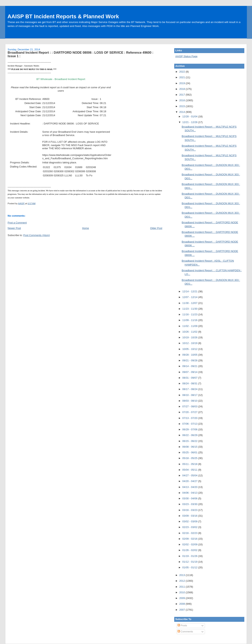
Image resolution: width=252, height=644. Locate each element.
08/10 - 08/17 (190, 395)
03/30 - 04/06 (190, 498)
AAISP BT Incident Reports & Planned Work (63, 16)
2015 (182, 106)
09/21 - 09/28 (190, 360)
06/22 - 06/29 (190, 435)
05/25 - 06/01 (190, 452)
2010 (182, 592)
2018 (182, 89)
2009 (182, 598)
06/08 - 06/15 (190, 447)
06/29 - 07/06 (190, 429)
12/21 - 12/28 (190, 122)
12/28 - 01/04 (190, 116)
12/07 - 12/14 (190, 297)
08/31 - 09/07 (190, 378)
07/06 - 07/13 (190, 424)
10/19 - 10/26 (190, 337)
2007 (182, 610)
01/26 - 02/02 (190, 550)
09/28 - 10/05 (190, 355)
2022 (182, 72)
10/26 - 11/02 (190, 332)
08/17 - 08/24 (190, 389)
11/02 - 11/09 (190, 326)
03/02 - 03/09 (190, 521)
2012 (182, 581)
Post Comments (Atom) (37, 235)
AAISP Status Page (186, 56)
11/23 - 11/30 (190, 309)
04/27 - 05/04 (190, 475)
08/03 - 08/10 (190, 401)
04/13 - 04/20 (190, 487)
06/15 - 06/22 (190, 441)
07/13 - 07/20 (190, 418)
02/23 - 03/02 (190, 527)
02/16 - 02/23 (190, 533)
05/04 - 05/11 (190, 470)
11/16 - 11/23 (190, 314)
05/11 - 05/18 (190, 464)
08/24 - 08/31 (190, 383)
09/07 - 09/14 (190, 372)
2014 (182, 112)
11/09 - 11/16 (190, 320)
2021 (182, 77)
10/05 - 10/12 (190, 349)
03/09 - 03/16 (190, 516)
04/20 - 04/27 (190, 481)
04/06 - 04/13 (190, 493)
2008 (182, 604)
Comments (185, 632)
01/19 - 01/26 (190, 556)
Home (86, 228)
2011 (182, 587)
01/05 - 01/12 (190, 567)
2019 (182, 83)
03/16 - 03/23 (190, 510)
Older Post (156, 228)
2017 (182, 95)
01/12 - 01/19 (190, 562)
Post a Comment (17, 223)
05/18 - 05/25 (190, 458)
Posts (182, 625)
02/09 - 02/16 (190, 539)
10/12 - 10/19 (190, 343)
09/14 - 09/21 (190, 366)
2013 (182, 575)
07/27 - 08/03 (190, 406)
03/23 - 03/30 (190, 504)
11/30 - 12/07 (190, 303)
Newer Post (14, 228)
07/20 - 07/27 (190, 412)
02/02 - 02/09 (190, 544)
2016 (182, 100)
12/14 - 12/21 (190, 291)
